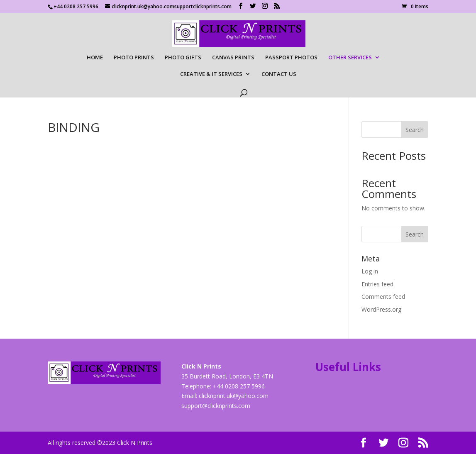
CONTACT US (279, 74)
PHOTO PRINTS (134, 58)
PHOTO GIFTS (183, 58)
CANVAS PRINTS (233, 58)
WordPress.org (381, 309)
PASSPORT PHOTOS (291, 58)
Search (415, 130)
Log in (370, 271)
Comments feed (383, 297)
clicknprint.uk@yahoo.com (234, 396)
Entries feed (377, 284)
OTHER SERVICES (350, 58)
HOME (95, 58)
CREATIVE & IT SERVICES (211, 74)
